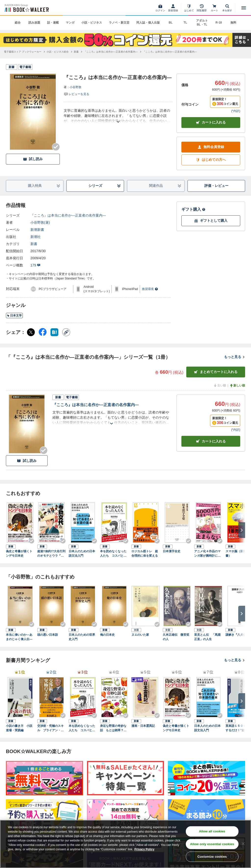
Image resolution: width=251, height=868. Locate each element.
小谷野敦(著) (40, 222)
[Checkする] (56, 147)
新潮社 (36, 237)
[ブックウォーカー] (26, 8)
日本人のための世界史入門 (82, 637)
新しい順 (237, 386)
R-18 (219, 23)
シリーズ (105, 186)
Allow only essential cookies (212, 844)
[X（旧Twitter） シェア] (31, 332)
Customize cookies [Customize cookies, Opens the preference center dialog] (212, 857)
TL (185, 23)
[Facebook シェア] (43, 332)
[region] (125, 844)
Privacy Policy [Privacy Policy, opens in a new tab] (144, 849)
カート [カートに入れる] (211, 441)
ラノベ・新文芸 (119, 23)
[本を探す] (227, 8)
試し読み (33, 159)
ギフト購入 (193, 209)
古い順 (220, 386)
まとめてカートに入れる (216, 372)
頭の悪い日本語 (48, 635)
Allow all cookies (212, 831)
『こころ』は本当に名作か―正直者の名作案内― (68, 215)
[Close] (243, 844)
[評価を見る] (76, 94)
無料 (233, 23)
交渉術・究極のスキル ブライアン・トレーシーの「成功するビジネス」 (50, 728)
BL (171, 23)
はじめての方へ (211, 160)
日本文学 (14, 316)
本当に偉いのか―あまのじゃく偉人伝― (19, 637)
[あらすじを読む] (118, 116)
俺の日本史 (107, 635)
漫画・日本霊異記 (143, 726)
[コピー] (66, 332)
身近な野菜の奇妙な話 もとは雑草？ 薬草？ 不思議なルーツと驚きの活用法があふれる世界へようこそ (113, 728)
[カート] (214, 8)
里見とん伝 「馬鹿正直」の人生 (207, 637)
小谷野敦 (75, 87)
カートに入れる (211, 122)
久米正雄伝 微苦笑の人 (176, 637)
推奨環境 (150, 289)
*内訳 (236, 111)
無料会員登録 (211, 147)
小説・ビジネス (92, 23)
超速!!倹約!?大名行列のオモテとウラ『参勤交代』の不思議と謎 (51, 554)
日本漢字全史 (172, 551)
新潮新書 (37, 230)
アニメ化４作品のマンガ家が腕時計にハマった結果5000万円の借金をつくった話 (208, 554)
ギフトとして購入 (211, 221)
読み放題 (34, 23)
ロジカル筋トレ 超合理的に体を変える (145, 553)
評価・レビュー (216, 186)
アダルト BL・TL (202, 23)
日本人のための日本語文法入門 (82, 553)
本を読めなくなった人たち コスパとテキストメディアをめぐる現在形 (113, 554)
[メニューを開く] (244, 8)
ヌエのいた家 (140, 635)
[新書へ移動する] (76, 52)
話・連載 (53, 23)
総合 (18, 23)
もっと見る (235, 357)
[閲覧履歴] (202, 8)
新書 (34, 244)
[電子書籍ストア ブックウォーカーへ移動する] (23, 52)
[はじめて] (189, 8)
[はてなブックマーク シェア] (54, 332)
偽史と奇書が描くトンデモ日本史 (19, 553)
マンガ (70, 23)
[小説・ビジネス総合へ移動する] (58, 52)
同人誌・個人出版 (148, 23)
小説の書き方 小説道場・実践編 (19, 728)
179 (35, 265)
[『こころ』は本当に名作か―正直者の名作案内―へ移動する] (111, 52)
